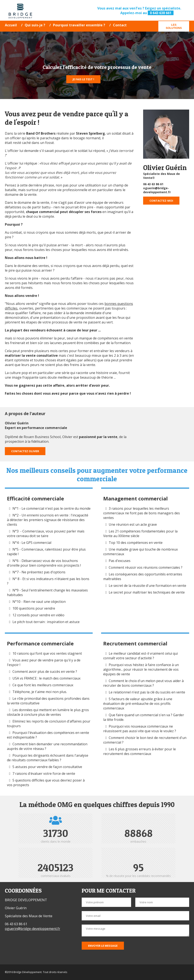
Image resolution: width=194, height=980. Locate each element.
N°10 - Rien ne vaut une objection (39, 602)
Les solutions (174, 26)
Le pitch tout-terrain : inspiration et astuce (46, 622)
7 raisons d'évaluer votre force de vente (44, 774)
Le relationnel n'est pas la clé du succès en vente (147, 692)
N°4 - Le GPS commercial (32, 543)
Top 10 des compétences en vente (136, 543)
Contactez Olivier (25, 451)
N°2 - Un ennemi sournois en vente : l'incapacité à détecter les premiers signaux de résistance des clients (48, 520)
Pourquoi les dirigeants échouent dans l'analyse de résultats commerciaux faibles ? (48, 758)
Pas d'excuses (120, 561)
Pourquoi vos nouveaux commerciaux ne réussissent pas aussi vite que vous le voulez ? (140, 729)
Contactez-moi (161, 201)
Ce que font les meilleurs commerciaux (43, 685)
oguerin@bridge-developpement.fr (157, 190)
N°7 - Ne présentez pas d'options (39, 572)
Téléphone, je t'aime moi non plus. (40, 692)
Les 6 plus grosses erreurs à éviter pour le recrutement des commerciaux (140, 751)
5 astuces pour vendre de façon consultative (47, 767)
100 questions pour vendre (34, 608)
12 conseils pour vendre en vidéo (38, 615)
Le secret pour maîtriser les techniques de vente (147, 592)
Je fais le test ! (83, 79)
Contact (120, 25)
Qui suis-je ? (35, 25)
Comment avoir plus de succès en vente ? (45, 672)
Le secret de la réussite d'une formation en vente (147, 586)
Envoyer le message (103, 946)
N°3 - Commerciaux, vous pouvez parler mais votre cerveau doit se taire (46, 534)
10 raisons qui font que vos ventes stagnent (47, 653)
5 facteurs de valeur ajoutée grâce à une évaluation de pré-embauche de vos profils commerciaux (138, 704)
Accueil (11, 25)
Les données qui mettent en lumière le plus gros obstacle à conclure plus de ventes (48, 712)
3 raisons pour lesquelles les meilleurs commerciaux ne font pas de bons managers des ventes (142, 513)
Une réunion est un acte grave (133, 524)
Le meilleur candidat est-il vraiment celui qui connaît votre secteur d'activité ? (140, 656)
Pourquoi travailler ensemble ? (79, 25)
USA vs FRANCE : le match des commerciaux (46, 678)
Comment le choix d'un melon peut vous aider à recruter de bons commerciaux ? (143, 683)
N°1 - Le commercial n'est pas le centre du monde (52, 508)
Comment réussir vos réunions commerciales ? (146, 567)
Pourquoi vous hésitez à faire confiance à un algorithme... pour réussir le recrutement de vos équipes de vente (141, 669)
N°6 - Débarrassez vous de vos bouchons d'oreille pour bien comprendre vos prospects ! (44, 563)
